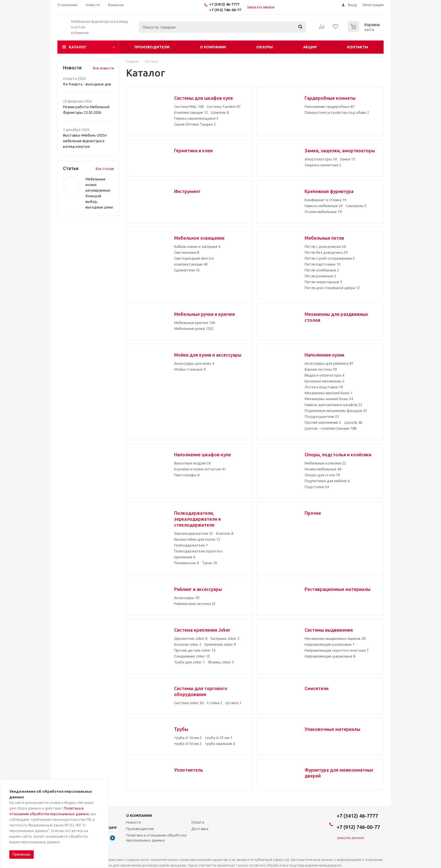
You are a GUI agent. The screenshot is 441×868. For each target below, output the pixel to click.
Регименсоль (186, 563)
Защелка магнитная (323, 165)
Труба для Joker (189, 662)
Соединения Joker (192, 656)
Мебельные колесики (325, 463)
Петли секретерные (323, 282)
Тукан (209, 563)
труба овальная (220, 744)
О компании (213, 47)
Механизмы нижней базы (329, 399)
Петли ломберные (322, 270)
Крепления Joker (220, 644)
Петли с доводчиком (325, 246)
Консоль (225, 533)
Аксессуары (187, 598)
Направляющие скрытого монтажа (337, 650)
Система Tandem (224, 106)
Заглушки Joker (225, 638)
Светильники (187, 252)
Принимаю (22, 854)
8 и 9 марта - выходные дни (87, 84)
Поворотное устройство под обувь (337, 112)
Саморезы (356, 206)
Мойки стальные (190, 369)
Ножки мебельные (323, 469)
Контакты (358, 47)
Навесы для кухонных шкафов (333, 405)
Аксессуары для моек (194, 363)
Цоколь (353, 422)
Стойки (214, 703)
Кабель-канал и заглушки (197, 246)
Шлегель (220, 112)
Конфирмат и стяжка (325, 200)
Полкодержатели (191, 545)
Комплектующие (191, 112)
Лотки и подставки (324, 387)
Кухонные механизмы (325, 381)
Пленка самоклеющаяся (196, 118)
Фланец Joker (221, 662)
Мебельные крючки (194, 323)
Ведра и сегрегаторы (324, 375)
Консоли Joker (188, 644)
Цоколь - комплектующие (330, 428)
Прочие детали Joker (195, 650)
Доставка (200, 829)
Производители (152, 47)
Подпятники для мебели (327, 481)
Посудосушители (322, 416)
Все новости (103, 68)
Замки (347, 159)
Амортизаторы (321, 159)
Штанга (233, 703)
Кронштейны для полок (197, 539)
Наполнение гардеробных (329, 106)
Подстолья (317, 487)
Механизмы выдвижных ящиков (335, 638)
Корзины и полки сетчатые (200, 469)
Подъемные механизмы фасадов (336, 411)
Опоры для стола (322, 475)
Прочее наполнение (323, 422)
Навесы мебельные (324, 206)
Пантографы (187, 475)
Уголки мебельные (323, 212)
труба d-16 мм (188, 738)
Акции (310, 47)
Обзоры (265, 47)
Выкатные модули (192, 463)
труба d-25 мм (219, 738)
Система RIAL (189, 106)
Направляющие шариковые (330, 656)
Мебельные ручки (194, 328)
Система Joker (189, 703)
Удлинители (187, 270)
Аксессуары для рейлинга (329, 363)
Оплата (198, 822)
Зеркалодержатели (193, 533)
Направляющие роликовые (329, 644)
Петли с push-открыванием (330, 258)
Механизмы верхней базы (328, 393)
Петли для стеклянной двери (332, 288)
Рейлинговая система (195, 604)
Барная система (321, 369)
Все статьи (105, 169)
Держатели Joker (191, 638)
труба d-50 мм (188, 744)
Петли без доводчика (326, 252)
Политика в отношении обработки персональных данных (156, 838)
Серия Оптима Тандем (195, 124)
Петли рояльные (320, 276)
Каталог (78, 47)
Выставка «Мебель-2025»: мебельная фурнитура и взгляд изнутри (85, 141)
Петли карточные (322, 264)
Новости (133, 822)
